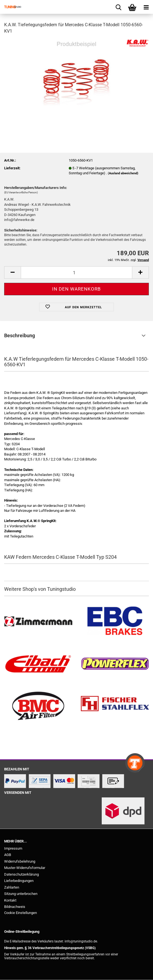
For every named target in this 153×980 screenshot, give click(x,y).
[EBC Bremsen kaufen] (115, 622)
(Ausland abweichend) (123, 173)
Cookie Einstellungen (21, 913)
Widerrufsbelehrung (20, 861)
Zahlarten (12, 887)
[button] (12, 272)
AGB (8, 855)
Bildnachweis (15, 907)
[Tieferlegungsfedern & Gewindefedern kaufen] (38, 664)
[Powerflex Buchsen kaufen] (115, 664)
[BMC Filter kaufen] (38, 706)
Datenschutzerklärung (21, 874)
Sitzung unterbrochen (21, 894)
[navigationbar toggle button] (146, 7)
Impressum (13, 848)
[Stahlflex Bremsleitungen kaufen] (115, 706)
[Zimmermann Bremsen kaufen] (38, 622)
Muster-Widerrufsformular (25, 868)
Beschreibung (20, 335)
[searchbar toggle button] (118, 7)
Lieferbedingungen (19, 881)
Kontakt (10, 900)
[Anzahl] (76, 272)
